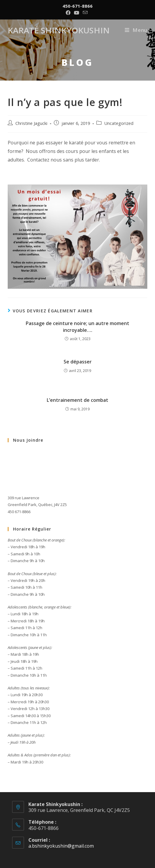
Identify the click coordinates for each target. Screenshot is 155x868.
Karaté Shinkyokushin (62, 30)
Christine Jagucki (31, 123)
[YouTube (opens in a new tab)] (77, 13)
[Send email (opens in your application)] (85, 13)
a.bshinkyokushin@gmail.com (61, 846)
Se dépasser (78, 362)
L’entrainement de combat (77, 400)
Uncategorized (119, 123)
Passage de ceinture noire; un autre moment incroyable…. (77, 327)
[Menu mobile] (136, 30)
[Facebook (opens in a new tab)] (69, 13)
